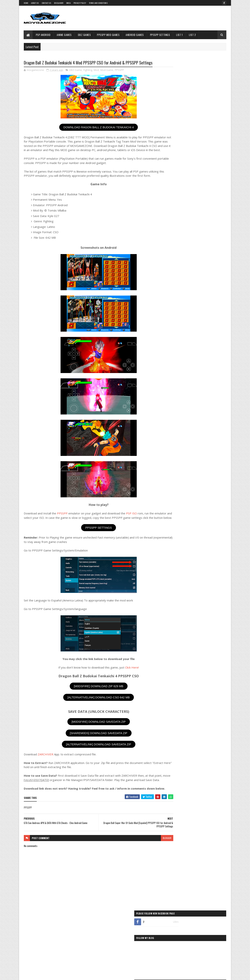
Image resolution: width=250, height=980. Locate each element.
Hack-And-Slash (175, 359)
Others (172, 372)
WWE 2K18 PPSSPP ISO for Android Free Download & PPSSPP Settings (202, 172)
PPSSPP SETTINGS (91, 536)
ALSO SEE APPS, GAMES (181, 297)
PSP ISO (131, 518)
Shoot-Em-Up (174, 417)
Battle (121, 943)
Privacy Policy (80, 3)
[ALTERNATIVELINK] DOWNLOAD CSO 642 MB (91, 706)
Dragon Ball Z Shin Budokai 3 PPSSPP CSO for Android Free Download (203, 282)
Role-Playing (174, 410)
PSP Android (43, 35)
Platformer (174, 391)
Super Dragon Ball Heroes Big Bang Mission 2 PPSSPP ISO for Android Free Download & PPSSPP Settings (203, 221)
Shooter (172, 423)
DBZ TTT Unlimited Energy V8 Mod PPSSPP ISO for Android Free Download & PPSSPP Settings (203, 142)
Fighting (88, 70)
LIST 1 (180, 35)
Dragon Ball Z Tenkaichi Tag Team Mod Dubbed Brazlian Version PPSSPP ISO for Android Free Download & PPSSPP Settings (203, 253)
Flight (125, 949)
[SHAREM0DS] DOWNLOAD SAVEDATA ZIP (91, 742)
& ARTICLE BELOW (211, 297)
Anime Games (64, 35)
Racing (171, 404)
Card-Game (173, 346)
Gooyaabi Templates (74, 975)
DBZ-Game (76, 70)
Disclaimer (59, 3)
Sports (172, 429)
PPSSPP (119, 70)
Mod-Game (107, 70)
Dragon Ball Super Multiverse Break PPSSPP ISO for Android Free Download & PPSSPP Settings (204, 205)
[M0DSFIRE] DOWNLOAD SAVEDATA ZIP (91, 731)
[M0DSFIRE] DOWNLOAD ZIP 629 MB (91, 695)
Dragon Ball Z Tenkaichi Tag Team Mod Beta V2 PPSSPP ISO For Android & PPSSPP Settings (204, 269)
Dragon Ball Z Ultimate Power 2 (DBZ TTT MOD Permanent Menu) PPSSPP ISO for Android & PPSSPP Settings (203, 189)
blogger (152, 855)
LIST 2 (192, 35)
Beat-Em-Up (173, 339)
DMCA (68, 3)
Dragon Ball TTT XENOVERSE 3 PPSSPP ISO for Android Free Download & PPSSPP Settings (203, 158)
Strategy (173, 436)
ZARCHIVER (46, 763)
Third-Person (175, 442)
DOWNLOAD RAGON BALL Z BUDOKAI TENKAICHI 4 (91, 128)
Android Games (135, 35)
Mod (96, 70)
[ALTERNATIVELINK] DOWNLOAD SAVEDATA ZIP (91, 753)
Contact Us (46, 3)
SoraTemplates (42, 975)
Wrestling (173, 449)
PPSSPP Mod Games (108, 35)
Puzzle (171, 397)
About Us (35, 3)
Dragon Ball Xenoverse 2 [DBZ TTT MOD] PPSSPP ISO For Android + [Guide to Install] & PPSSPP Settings (203, 237)
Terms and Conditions (98, 3)
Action (171, 327)
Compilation (100, 949)
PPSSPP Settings (160, 35)
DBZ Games (84, 35)
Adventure (173, 333)
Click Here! (125, 676)
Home (26, 3)
